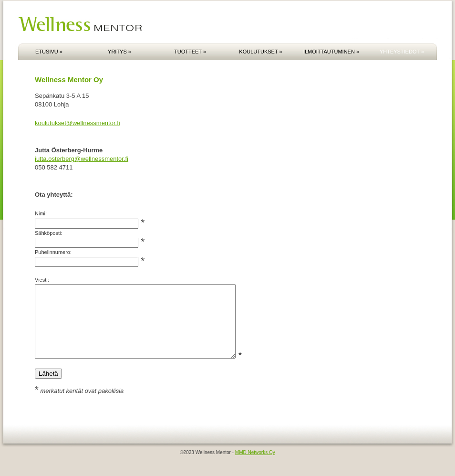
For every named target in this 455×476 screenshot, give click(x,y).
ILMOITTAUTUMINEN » (331, 52)
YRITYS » (119, 52)
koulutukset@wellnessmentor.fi (78, 123)
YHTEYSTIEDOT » (402, 52)
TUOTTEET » (190, 52)
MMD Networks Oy (255, 467)
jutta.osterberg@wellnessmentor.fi (82, 159)
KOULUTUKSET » (260, 52)
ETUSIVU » (49, 52)
